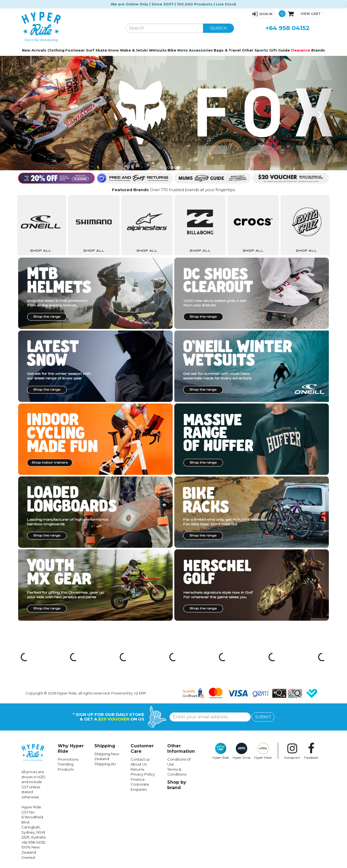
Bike (172, 50)
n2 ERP (140, 693)
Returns (137, 769)
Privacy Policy (143, 774)
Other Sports (255, 50)
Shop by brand (177, 785)
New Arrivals (34, 50)
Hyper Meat (263, 751)
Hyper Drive (242, 751)
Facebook (311, 751)
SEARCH (219, 28)
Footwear (75, 50)
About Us (139, 764)
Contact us (140, 759)
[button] (262, 14)
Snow (113, 50)
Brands (318, 50)
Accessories (201, 50)
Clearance (300, 50)
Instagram (292, 751)
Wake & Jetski (134, 50)
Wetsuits (158, 50)
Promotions (68, 759)
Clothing (56, 50)
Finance (138, 779)
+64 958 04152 (287, 28)
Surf (90, 50)
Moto (183, 50)
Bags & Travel (227, 50)
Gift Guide (279, 50)
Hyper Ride (221, 751)
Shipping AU (105, 764)
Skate (101, 50)
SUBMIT (263, 717)
